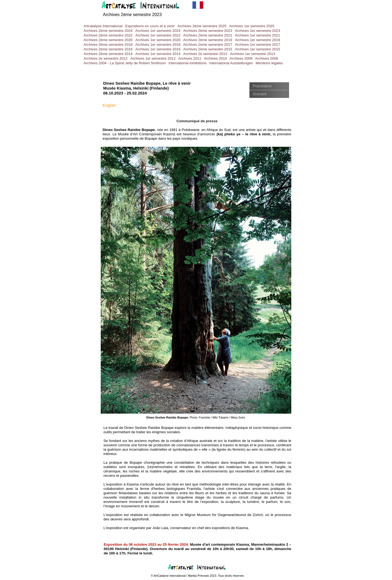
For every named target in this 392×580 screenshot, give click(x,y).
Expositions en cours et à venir (150, 26)
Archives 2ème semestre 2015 (208, 49)
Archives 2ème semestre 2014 (108, 54)
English (109, 105)
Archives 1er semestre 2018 (158, 45)
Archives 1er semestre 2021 (258, 35)
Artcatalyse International (103, 26)
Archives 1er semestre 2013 (253, 54)
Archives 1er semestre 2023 (258, 31)
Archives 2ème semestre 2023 (208, 31)
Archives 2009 (241, 58)
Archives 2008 (267, 58)
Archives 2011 (190, 58)
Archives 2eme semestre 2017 (208, 45)
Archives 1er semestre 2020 (158, 40)
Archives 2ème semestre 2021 (208, 35)
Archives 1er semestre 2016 (158, 49)
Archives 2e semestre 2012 (106, 58)
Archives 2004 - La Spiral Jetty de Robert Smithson (125, 63)
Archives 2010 (215, 58)
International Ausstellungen (231, 63)
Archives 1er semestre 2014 (158, 54)
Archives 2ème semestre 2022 (108, 35)
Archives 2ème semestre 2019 (208, 40)
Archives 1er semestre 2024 (158, 31)
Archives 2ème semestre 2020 (108, 40)
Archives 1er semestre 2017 (258, 45)
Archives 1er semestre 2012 (153, 58)
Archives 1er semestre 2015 (258, 49)
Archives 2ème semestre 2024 (108, 31)
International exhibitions (188, 63)
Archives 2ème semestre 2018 (108, 45)
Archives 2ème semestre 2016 (108, 49)
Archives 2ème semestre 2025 (202, 26)
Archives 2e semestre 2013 (205, 54)
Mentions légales (269, 63)
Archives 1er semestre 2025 (252, 26)
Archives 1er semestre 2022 (158, 35)
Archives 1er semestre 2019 (258, 40)
